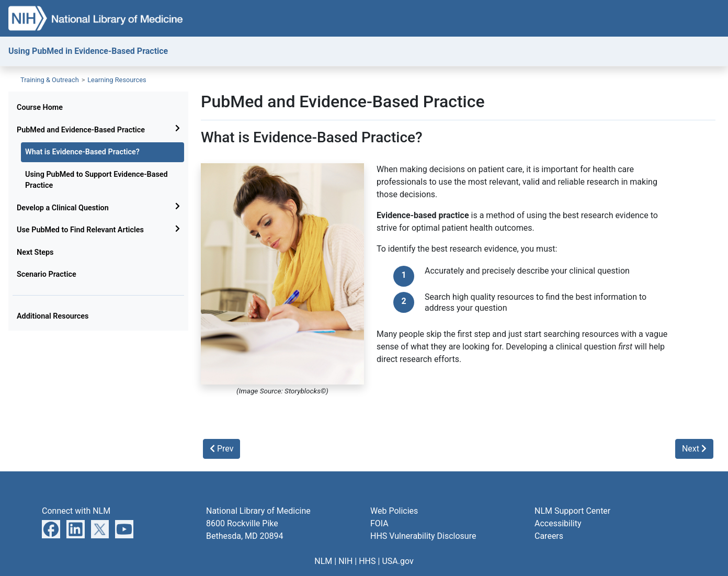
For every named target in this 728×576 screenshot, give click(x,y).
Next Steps (35, 252)
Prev (221, 449)
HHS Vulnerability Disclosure (423, 536)
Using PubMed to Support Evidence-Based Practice (96, 180)
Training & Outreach (50, 80)
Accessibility (558, 523)
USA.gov (397, 561)
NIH (345, 561)
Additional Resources (53, 316)
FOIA (379, 523)
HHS (367, 561)
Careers (549, 536)
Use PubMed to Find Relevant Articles (80, 230)
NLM (323, 561)
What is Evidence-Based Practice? (82, 152)
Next (694, 449)
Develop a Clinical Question (63, 208)
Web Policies (394, 511)
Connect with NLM (76, 511)
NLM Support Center (572, 511)
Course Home (40, 108)
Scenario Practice (47, 274)
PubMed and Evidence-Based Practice (81, 130)
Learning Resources (117, 80)
